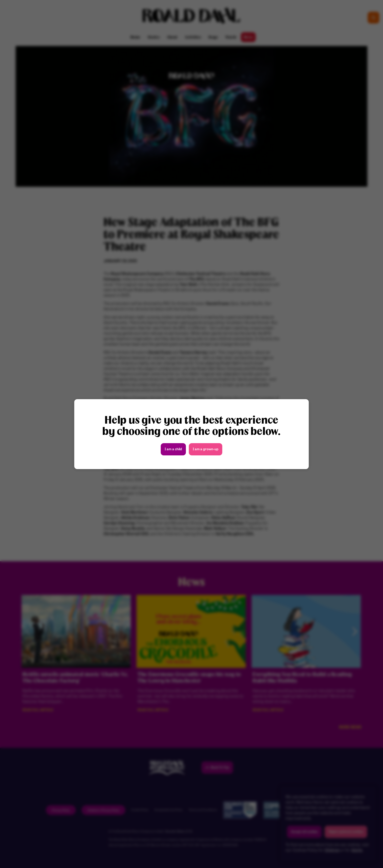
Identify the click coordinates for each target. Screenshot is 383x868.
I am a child (173, 449)
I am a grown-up (206, 449)
